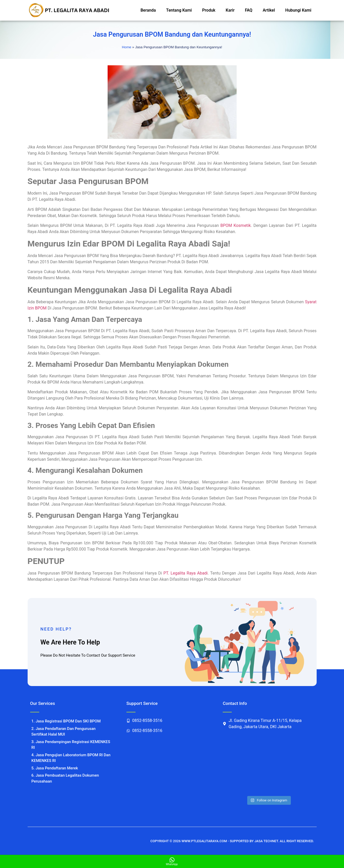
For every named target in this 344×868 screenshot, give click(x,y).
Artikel (269, 10)
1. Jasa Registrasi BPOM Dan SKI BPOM (66, 721)
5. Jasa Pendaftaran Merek (55, 768)
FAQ (249, 10)
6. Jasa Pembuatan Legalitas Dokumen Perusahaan (65, 778)
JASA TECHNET (266, 841)
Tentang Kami (179, 10)
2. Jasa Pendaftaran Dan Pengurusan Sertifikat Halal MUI (64, 732)
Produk (209, 10)
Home (126, 47)
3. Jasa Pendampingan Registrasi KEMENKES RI (71, 745)
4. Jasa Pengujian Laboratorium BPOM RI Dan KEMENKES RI (71, 758)
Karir (230, 10)
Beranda (148, 10)
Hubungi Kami (298, 10)
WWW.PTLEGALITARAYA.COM (204, 841)
